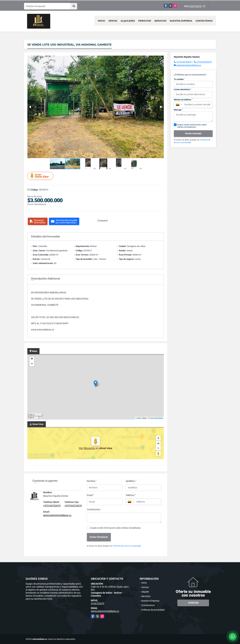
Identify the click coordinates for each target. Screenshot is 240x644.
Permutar (145, 21)
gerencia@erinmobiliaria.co (57, 515)
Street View (41, 176)
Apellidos (131, 481)
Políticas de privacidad (153, 610)
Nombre (92, 481)
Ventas (113, 21)
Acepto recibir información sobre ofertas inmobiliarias (115, 528)
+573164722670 (52, 506)
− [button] (32, 364)
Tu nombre (179, 79)
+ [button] (32, 359)
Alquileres (128, 21)
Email (90, 495)
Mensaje (178, 110)
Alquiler (145, 592)
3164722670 (195, 6)
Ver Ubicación (87, 448)
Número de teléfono (183, 100)
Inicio (101, 21)
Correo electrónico (183, 89)
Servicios (160, 21)
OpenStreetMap (156, 418)
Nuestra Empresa (181, 21)
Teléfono (131, 495)
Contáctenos (204, 21)
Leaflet (138, 418)
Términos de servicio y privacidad (127, 546)
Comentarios (93, 509)
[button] (161, 59)
